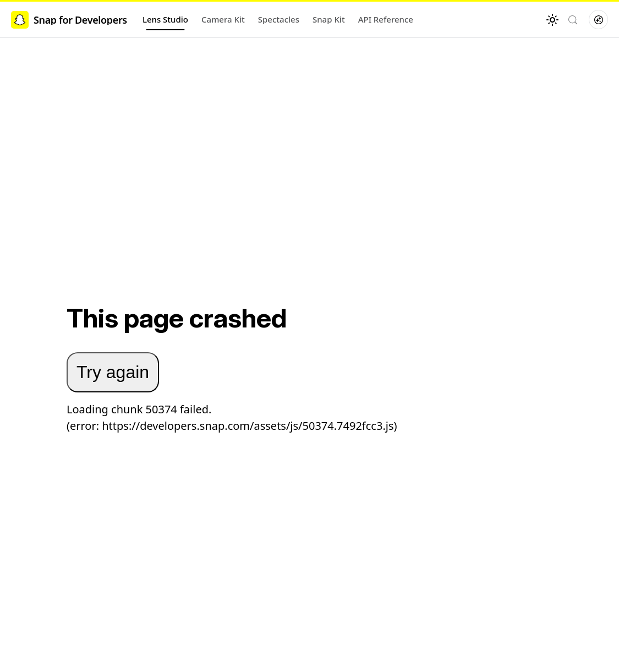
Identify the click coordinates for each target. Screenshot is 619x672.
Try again (113, 372)
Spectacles (279, 19)
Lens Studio (165, 19)
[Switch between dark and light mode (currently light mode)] (552, 20)
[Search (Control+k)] (573, 20)
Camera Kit (223, 19)
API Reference (386, 19)
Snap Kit (329, 19)
